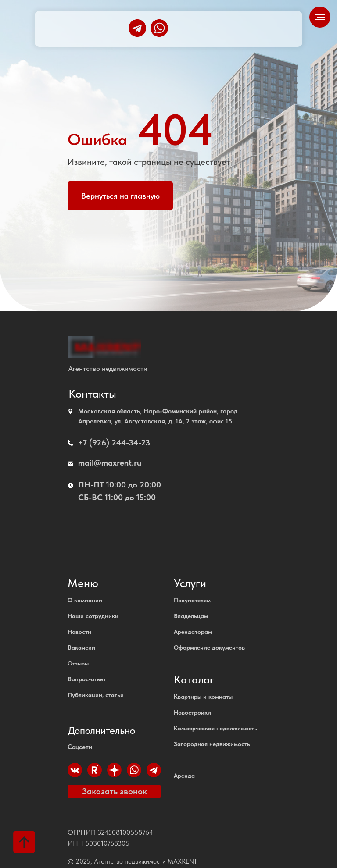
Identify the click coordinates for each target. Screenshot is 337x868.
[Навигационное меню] (320, 17)
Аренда (184, 776)
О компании (85, 600)
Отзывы (78, 663)
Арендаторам (193, 632)
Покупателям (192, 600)
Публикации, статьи (96, 695)
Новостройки (192, 712)
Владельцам (191, 616)
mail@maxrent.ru (110, 463)
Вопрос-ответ (87, 679)
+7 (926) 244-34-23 (114, 443)
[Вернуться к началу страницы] (24, 842)
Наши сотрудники (93, 616)
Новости (79, 632)
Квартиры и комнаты (203, 697)
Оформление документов (209, 647)
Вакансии (81, 647)
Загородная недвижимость (212, 744)
